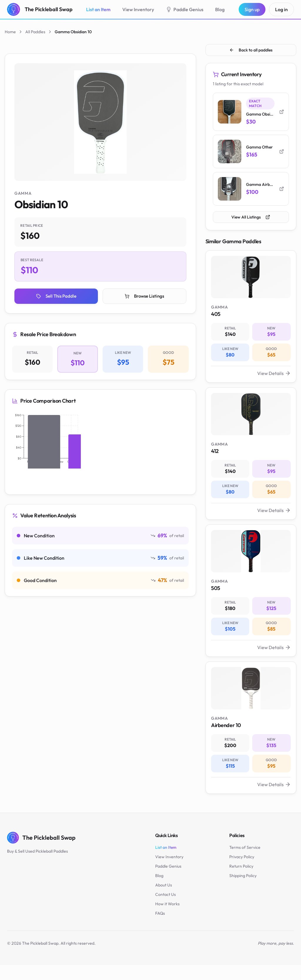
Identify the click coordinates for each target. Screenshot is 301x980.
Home (10, 32)
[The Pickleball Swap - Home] (40, 9)
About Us (164, 900)
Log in (281, 9)
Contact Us (165, 909)
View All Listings (251, 219)
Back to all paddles (251, 50)
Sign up (252, 9)
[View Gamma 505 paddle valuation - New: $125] (251, 601)
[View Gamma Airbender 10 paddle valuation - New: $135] (251, 741)
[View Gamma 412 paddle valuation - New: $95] (251, 460)
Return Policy (241, 881)
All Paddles (35, 32)
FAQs (160, 928)
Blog (220, 9)
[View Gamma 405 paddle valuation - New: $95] (251, 320)
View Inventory (138, 9)
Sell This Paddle (56, 297)
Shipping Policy (243, 891)
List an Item (98, 9)
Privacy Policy (242, 872)
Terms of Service (245, 862)
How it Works (167, 919)
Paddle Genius (185, 9)
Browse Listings (144, 297)
